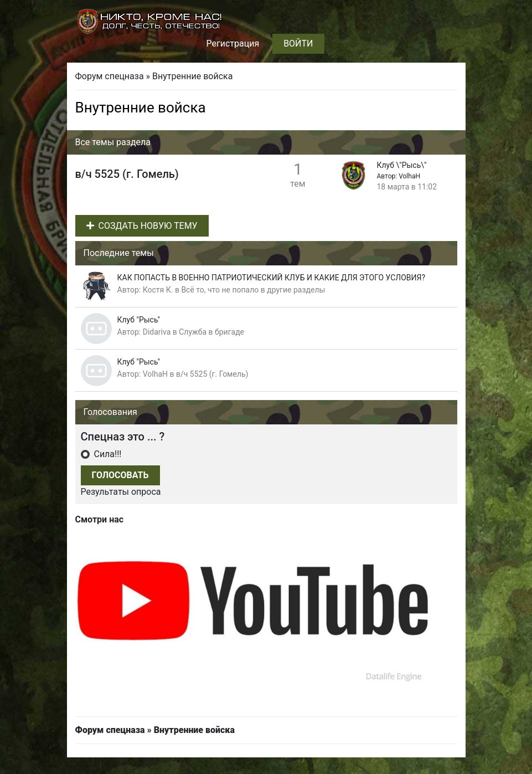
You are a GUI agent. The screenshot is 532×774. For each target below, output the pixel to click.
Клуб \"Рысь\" (402, 165)
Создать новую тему (142, 226)
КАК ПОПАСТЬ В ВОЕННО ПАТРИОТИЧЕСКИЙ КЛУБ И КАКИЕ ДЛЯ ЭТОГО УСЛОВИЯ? (272, 278)
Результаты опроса (121, 492)
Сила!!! (107, 454)
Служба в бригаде (211, 332)
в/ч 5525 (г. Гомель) (212, 374)
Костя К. (158, 290)
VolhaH (409, 176)
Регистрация (233, 43)
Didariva (157, 332)
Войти (298, 43)
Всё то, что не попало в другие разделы (253, 290)
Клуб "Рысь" (139, 320)
